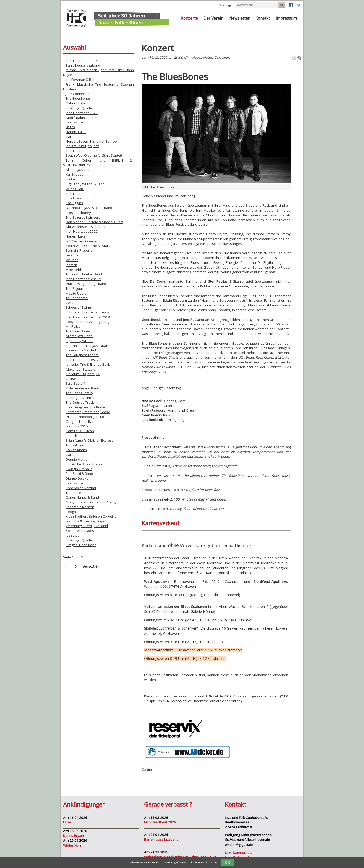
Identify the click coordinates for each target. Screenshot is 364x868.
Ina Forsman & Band (82, 80)
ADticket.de (214, 696)
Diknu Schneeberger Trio (85, 417)
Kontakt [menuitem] (263, 18)
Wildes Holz (75, 189)
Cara (70, 137)
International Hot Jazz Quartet (89, 346)
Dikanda (72, 255)
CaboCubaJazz (77, 103)
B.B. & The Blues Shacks (84, 464)
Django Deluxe (77, 478)
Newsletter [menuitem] (239, 18)
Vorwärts (91, 567)
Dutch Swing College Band (86, 284)
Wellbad (72, 260)
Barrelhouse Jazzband (83, 65)
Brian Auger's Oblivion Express (90, 440)
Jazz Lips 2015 (77, 426)
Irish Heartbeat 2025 (82, 113)
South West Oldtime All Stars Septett (94, 155)
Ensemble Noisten (80, 507)
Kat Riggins (74, 203)
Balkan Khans (76, 450)
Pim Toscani (75, 198)
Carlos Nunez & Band (82, 497)
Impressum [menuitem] (286, 18)
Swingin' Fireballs (79, 250)
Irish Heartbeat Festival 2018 (88, 317)
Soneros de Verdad (81, 350)
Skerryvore (74, 122)
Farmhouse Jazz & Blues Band (89, 208)
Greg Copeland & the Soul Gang (91, 502)
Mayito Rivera (76, 293)
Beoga (71, 512)
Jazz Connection (78, 94)
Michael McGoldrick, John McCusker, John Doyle (180, 857)
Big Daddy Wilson (79, 341)
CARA (70, 303)
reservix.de (188, 696)
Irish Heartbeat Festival (83, 279)
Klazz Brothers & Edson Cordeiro (91, 516)
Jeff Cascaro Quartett (82, 241)
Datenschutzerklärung (204, 863)
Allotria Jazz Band (79, 170)
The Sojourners (78, 288)
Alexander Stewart (80, 369)
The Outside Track (80, 402)
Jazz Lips (72, 535)
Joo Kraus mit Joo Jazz (82, 146)
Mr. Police (73, 326)
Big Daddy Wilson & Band (85, 184)
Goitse (71, 379)
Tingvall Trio (75, 445)
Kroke (70, 179)
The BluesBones (78, 98)
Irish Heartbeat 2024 (82, 151)
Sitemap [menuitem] (225, 5)
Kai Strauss (74, 174)
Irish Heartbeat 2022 (82, 231)
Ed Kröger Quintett (80, 108)
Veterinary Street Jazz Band (87, 526)
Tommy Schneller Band (84, 274)
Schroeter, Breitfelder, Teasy (88, 312)
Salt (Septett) (76, 383)
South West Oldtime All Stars (88, 246)
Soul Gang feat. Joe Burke (85, 407)
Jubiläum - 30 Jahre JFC (83, 374)
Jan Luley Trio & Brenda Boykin (89, 364)
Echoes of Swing (78, 307)
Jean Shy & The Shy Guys (85, 521)
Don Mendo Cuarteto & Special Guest (95, 222)
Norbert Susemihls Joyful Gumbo (91, 141)
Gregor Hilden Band (81, 422)
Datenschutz (243, 853)
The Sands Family (79, 393)
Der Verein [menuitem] (213, 18)
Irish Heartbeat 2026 (82, 61)
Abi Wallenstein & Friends (85, 227)
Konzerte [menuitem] (189, 18)
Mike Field (73, 270)
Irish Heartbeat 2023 (82, 194)
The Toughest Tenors (82, 355)
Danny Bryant (74, 836)
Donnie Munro (77, 459)
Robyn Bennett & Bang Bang (88, 322)
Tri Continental (77, 298)
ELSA (67, 822)
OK (227, 863)
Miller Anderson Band (82, 388)
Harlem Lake (76, 132)
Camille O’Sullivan (80, 431)
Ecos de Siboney (78, 213)
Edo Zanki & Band (79, 474)
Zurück (147, 770)
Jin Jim (70, 127)
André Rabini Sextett (82, 118)
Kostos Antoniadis (80, 531)
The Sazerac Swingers (83, 217)
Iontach (71, 265)
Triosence (73, 493)
